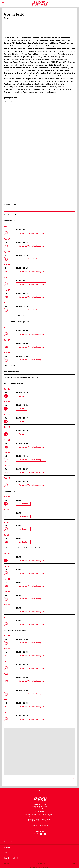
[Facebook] (8, 101)
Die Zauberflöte (10, 322)
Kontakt (8, 842)
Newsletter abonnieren (39, 825)
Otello (6, 366)
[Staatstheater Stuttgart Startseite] (39, 3)
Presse (7, 847)
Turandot (7, 491)
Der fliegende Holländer (13, 630)
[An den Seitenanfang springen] (40, 791)
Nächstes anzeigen (73, 779)
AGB (73, 863)
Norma (6, 221)
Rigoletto (7, 372)
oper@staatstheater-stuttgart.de (39, 816)
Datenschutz (42, 863)
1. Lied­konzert (9, 215)
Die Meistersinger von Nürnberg (16, 377)
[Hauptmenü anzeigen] (3, 3)
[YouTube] (41, 834)
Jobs (6, 853)
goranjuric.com (11, 98)
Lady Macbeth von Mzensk (14, 548)
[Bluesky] (45, 834)
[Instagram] (5, 101)
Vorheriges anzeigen (5, 779)
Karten (21, 396)
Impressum (8, 863)
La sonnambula (10, 316)
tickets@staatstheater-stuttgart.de (40, 821)
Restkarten (23, 504)
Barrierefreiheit (11, 858)
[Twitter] (11, 101)
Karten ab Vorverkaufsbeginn (31, 233)
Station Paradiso (10, 383)
